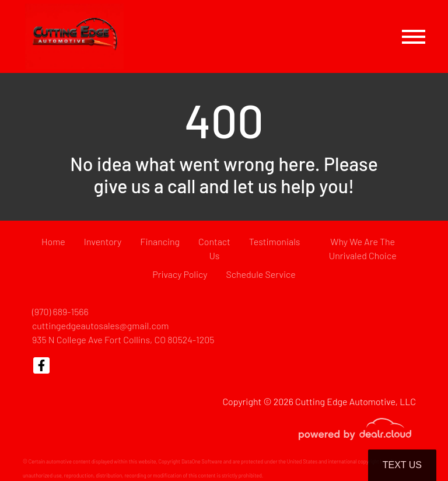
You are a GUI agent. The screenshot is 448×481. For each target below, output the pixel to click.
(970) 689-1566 (60, 311)
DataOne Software (202, 461)
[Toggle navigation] (414, 36)
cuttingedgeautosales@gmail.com (101, 325)
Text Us (402, 465)
